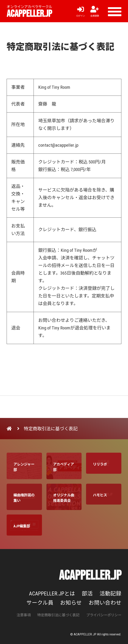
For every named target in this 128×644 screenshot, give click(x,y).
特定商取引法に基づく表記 (58, 615)
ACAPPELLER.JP (29, 14)
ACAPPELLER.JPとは (52, 594)
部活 (87, 594)
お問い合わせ (105, 603)
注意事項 (24, 615)
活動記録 (110, 594)
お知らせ (71, 603)
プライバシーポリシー (104, 615)
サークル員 (40, 603)
